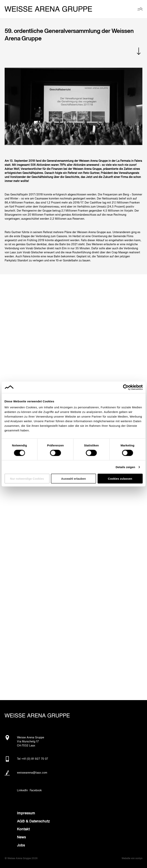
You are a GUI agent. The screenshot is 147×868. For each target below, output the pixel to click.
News (21, 837)
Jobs (21, 845)
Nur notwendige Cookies (27, 479)
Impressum (26, 813)
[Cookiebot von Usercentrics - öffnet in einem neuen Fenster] (126, 387)
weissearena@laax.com (32, 773)
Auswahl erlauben (73, 479)
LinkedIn (22, 790)
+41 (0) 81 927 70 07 (35, 759)
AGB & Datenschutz (33, 821)
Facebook (36, 790)
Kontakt (23, 829)
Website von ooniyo (132, 859)
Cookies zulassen (120, 479)
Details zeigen (125, 467)
